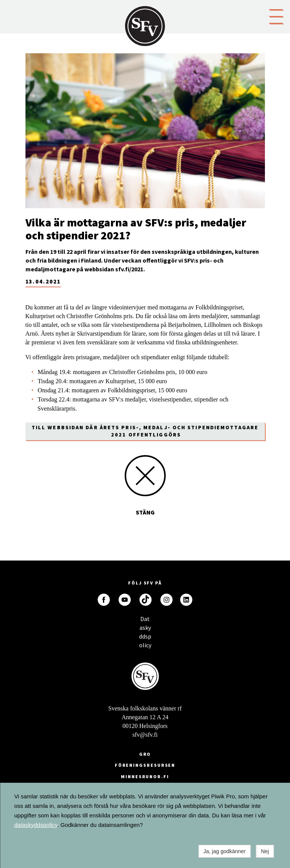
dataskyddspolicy (36, 825)
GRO (145, 754)
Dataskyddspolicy (145, 621)
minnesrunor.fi (145, 776)
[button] (276, 16)
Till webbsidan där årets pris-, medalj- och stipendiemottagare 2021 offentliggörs (145, 431)
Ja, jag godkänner (224, 851)
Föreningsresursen (145, 765)
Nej (265, 851)
